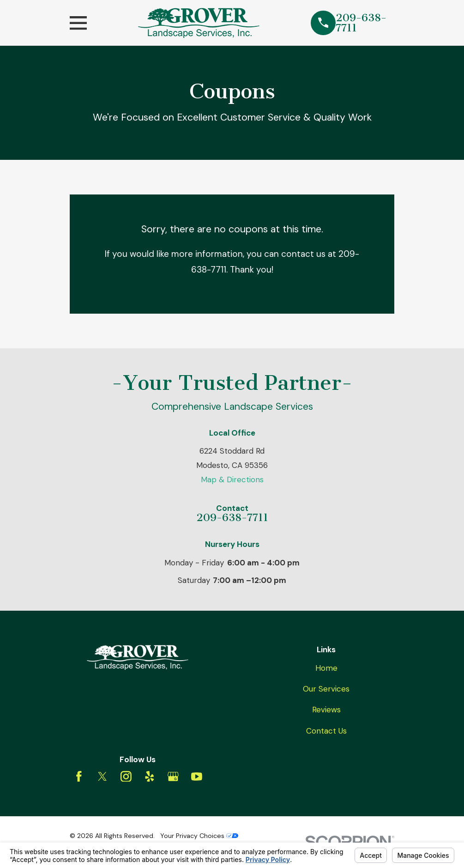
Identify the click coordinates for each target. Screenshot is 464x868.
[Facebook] (79, 777)
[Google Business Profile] (173, 777)
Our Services (326, 689)
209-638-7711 (361, 23)
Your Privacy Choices (199, 836)
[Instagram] (126, 777)
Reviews (326, 710)
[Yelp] (150, 777)
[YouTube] (197, 777)
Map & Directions (232, 480)
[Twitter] (102, 777)
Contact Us (326, 731)
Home (326, 668)
